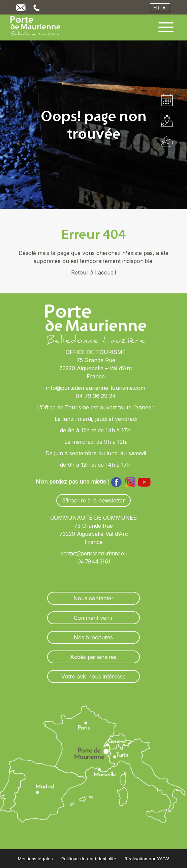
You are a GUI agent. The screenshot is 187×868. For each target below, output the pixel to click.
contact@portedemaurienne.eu (93, 553)
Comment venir (93, 618)
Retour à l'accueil (93, 272)
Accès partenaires (93, 657)
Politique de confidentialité (89, 859)
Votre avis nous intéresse (93, 676)
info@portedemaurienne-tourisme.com (96, 388)
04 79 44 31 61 (93, 561)
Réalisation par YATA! (147, 859)
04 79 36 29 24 (96, 396)
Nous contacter (93, 598)
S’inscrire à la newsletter (93, 500)
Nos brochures (93, 637)
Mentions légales (35, 859)
